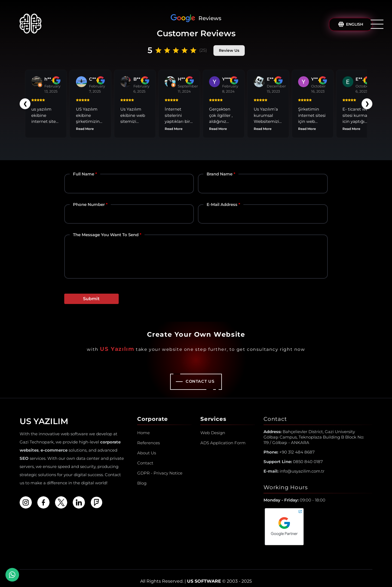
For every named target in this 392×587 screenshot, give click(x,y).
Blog (142, 477)
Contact (145, 457)
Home (143, 426)
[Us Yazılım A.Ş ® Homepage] (30, 24)
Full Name (84, 168)
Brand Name (220, 168)
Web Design (213, 426)
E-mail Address (222, 198)
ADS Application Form (223, 437)
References (148, 437)
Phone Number (89, 198)
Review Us (229, 50)
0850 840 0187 (293, 455)
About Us (147, 447)
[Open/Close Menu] (377, 24)
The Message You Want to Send (106, 228)
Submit (91, 292)
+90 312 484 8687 (289, 446)
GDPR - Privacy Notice (160, 467)
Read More (126, 123)
